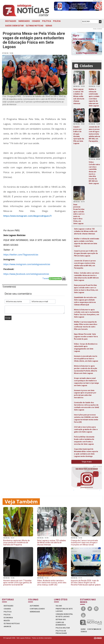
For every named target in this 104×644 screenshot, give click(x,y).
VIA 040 (59, 606)
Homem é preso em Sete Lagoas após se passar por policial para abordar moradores (85, 394)
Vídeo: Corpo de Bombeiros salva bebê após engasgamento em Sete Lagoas (86, 348)
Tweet (46, 278)
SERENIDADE (35, 612)
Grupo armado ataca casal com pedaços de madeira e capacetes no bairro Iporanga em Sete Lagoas (86, 382)
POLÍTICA (47, 21)
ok (100, 22)
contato (91, 629)
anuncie (97, 629)
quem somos (84, 630)
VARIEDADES (24, 21)
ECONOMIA (8, 618)
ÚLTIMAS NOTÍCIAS (35, 26)
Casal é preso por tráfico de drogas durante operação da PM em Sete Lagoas (86, 253)
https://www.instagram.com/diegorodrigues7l (27, 216)
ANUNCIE (7, 626)
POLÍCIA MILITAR (63, 628)
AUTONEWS (34, 606)
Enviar (8, 318)
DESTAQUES (11, 21)
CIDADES (36, 21)
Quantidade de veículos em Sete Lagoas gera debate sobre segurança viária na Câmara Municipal (85, 301)
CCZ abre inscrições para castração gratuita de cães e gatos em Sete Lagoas (86, 429)
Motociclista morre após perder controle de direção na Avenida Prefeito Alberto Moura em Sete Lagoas (86, 370)
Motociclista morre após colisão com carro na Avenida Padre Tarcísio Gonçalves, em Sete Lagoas (87, 313)
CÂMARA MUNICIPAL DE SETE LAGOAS (64, 615)
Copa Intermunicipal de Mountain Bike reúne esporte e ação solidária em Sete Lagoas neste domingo (86, 453)
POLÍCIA (57, 21)
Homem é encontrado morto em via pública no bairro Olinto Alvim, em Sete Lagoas (86, 359)
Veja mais (87, 462)
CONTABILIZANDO (37, 609)
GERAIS (49, 26)
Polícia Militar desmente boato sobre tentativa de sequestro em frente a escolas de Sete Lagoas (84, 440)
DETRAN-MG (61, 619)
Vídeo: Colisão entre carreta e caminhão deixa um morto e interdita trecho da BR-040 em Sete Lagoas (87, 277)
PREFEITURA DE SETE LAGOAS (64, 610)
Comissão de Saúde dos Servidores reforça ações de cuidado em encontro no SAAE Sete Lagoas (87, 406)
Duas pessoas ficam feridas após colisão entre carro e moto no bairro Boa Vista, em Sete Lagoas (86, 289)
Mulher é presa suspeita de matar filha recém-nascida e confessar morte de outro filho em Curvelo (86, 325)
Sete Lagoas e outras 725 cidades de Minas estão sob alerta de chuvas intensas (86, 231)
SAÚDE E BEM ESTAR (14, 26)
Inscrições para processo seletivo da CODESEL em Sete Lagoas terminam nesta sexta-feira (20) (86, 418)
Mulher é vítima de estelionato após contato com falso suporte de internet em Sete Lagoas (87, 242)
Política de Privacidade (61, 632)
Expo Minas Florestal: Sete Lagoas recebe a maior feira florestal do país (86, 337)
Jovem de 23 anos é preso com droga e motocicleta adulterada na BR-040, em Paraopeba (85, 264)
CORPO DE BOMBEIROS (61, 624)
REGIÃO (7, 621)
